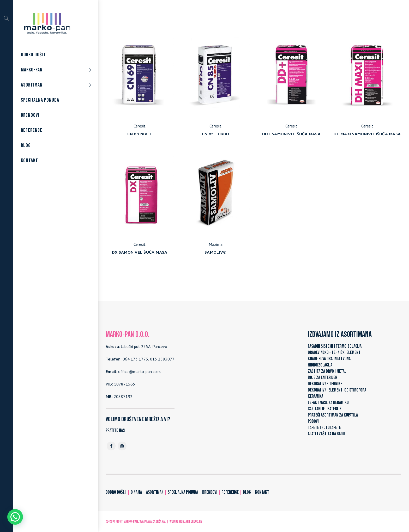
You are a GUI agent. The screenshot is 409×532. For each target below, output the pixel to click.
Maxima (216, 244)
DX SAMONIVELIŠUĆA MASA (140, 252)
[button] (15, 517)
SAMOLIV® (215, 252)
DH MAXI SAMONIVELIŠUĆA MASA (367, 134)
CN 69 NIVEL (140, 134)
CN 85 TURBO (216, 134)
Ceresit (140, 126)
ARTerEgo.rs (194, 521)
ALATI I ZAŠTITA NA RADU (326, 434)
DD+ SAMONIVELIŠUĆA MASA (291, 134)
